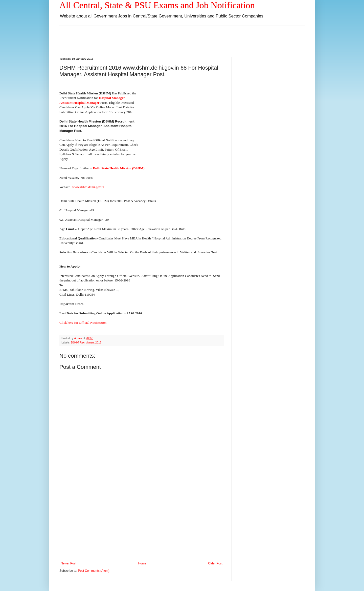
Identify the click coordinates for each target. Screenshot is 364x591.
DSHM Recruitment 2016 (86, 342)
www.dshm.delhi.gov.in (88, 187)
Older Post (215, 563)
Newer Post (69, 563)
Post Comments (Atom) (94, 571)
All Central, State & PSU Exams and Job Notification (157, 5)
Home (142, 563)
